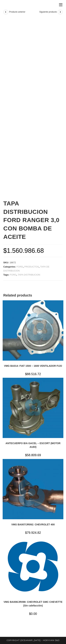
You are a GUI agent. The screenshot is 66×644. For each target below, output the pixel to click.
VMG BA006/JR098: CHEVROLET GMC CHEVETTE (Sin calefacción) (33, 604)
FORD (20, 267)
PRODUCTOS (32, 267)
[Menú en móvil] (61, 5)
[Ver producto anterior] (6, 12)
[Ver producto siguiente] (60, 12)
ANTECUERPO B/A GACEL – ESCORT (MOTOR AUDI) (33, 445)
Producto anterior (17, 12)
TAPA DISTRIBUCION (29, 275)
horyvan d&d (51, 640)
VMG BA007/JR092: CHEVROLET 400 (33, 524)
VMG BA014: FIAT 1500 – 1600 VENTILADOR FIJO (33, 366)
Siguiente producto (48, 12)
